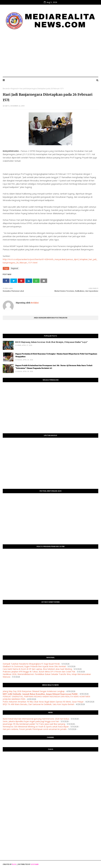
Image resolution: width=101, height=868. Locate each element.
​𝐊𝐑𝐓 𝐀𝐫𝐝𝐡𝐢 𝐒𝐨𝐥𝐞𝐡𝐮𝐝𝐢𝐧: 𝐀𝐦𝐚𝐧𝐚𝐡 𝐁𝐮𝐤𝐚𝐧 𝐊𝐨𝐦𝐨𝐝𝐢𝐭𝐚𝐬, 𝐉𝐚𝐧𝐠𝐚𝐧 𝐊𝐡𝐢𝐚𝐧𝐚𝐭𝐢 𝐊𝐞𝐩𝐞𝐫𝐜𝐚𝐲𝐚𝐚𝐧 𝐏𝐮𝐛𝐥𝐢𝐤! (40, 694)
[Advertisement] (50, 54)
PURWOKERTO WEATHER (50, 764)
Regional (14, 89)
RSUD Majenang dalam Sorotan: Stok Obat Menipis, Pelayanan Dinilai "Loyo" (51, 342)
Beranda (6, 89)
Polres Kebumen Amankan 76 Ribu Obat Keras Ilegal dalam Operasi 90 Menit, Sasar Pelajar (43, 702)
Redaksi (34, 303)
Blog (14, 864)
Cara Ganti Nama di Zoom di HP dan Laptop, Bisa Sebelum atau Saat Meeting (37, 669)
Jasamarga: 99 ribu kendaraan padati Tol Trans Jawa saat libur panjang (34, 724)
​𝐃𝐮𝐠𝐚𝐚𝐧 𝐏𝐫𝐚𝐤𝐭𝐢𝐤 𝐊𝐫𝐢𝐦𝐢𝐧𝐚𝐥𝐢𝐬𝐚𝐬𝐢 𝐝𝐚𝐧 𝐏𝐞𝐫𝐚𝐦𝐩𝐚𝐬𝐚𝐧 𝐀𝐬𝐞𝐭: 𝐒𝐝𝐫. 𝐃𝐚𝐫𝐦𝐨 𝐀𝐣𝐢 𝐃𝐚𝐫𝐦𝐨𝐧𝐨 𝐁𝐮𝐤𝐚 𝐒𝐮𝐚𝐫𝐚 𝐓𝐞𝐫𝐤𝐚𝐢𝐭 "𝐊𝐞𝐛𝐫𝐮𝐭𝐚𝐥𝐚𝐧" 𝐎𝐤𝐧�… (54, 367)
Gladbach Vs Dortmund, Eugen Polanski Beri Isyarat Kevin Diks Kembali (34, 666)
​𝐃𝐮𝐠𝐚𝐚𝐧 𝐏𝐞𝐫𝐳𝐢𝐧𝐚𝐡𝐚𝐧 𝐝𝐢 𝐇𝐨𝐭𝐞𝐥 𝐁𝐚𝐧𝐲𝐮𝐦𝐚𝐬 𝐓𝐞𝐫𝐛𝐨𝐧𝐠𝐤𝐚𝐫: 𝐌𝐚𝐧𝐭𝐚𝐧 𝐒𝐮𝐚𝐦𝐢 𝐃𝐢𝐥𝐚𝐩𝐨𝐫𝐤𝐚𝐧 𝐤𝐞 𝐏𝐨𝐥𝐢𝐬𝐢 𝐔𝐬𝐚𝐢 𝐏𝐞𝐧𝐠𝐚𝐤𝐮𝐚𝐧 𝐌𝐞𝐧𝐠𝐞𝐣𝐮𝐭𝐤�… (56, 355)
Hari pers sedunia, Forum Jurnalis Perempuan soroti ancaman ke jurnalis (35, 729)
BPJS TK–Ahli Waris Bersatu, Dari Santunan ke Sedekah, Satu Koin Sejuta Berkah (38, 704)
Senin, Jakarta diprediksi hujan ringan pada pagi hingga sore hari (31, 721)
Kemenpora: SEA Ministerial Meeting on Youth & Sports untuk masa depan (36, 727)
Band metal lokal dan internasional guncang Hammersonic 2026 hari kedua (36, 719)
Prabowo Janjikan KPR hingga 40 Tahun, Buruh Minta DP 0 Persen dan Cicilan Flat (39, 672)
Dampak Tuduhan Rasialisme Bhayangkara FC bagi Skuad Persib (31, 664)
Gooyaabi (35, 864)
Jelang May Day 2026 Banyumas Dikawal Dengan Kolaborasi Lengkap (34, 691)
